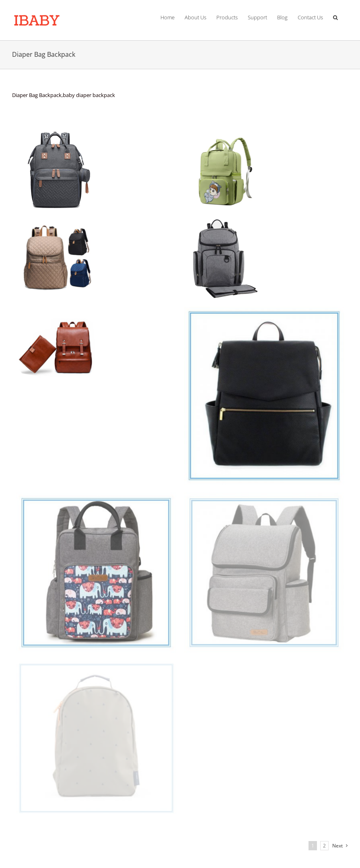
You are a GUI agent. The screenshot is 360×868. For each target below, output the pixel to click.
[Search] (335, 16)
